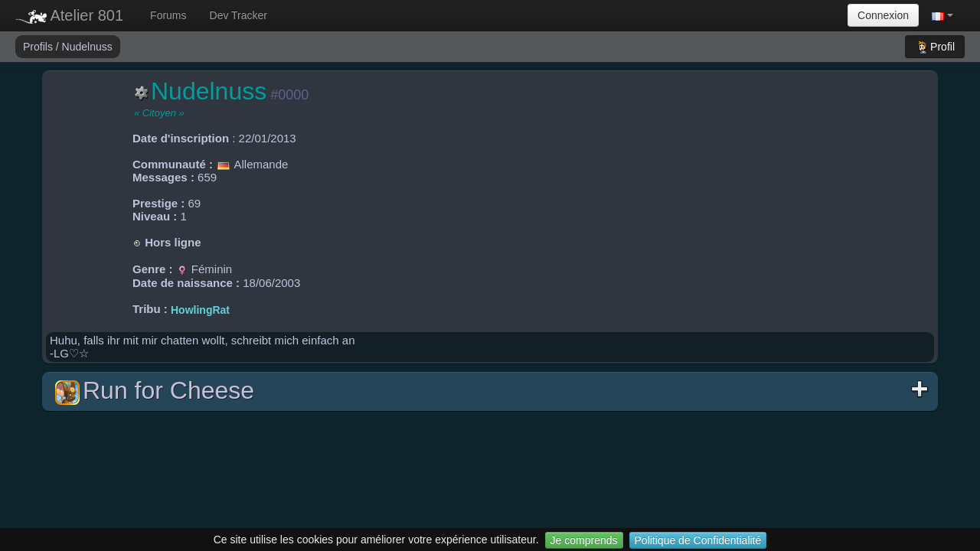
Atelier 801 (69, 15)
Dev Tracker (238, 15)
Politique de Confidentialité (698, 540)
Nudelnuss (87, 47)
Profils (39, 47)
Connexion (883, 15)
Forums (168, 15)
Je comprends (584, 540)
